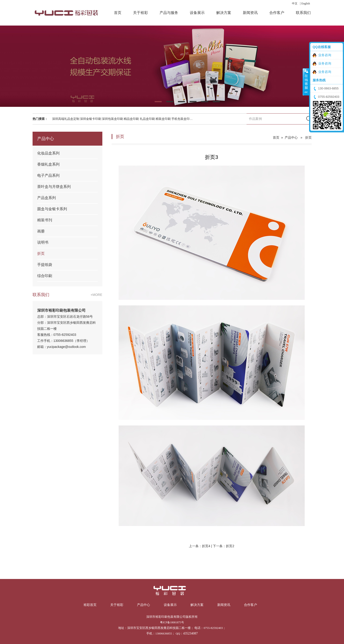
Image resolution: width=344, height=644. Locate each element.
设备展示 (170, 605)
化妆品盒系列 (48, 153)
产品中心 (291, 137)
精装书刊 (45, 220)
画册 (41, 231)
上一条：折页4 (200, 546)
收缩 (306, 84)
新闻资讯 (224, 605)
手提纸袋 (45, 265)
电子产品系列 (48, 175)
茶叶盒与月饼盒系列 (54, 187)
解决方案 (197, 605)
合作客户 (250, 605)
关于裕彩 (117, 605)
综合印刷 (45, 276)
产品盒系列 (47, 198)
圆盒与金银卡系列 (52, 209)
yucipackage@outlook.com (67, 347)
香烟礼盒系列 (48, 164)
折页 (41, 253)
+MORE (96, 295)
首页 (276, 137)
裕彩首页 (90, 605)
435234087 (190, 633)
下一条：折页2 (224, 546)
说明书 (43, 242)
